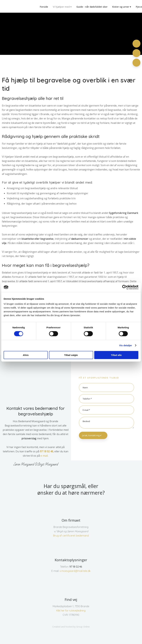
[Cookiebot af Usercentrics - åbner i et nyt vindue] (125, 287)
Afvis (26, 355)
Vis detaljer (126, 345)
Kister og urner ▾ (122, 7)
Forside (44, 7)
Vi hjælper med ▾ (62, 7)
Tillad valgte (71, 355)
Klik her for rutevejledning (71, 611)
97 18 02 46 (46, 451)
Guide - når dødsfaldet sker (92, 7)
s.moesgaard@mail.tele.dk (75, 571)
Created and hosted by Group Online (71, 627)
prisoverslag (29, 438)
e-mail (44, 456)
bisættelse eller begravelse (37, 239)
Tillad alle (116, 355)
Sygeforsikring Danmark (124, 213)
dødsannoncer (80, 239)
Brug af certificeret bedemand (71, 536)
